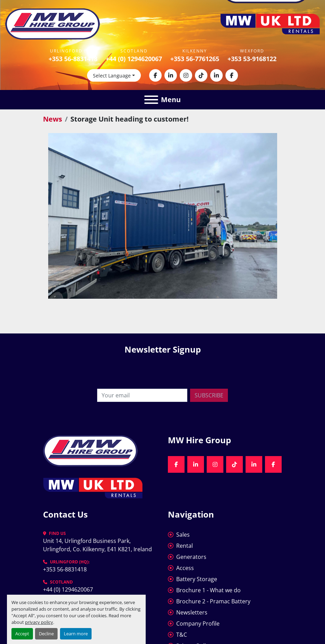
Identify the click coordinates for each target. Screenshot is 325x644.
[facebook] (155, 75)
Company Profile (198, 624)
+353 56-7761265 (195, 59)
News (53, 119)
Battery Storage (197, 579)
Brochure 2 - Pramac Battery (213, 601)
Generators (191, 557)
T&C (182, 635)
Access (185, 568)
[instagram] (186, 75)
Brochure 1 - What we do (208, 590)
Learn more (76, 634)
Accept (22, 634)
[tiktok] (201, 75)
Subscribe (209, 395)
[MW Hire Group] (90, 450)
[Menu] (151, 100)
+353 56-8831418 (73, 59)
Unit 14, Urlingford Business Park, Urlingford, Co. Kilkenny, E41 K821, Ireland (97, 545)
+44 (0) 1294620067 (134, 59)
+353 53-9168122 (252, 59)
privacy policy (39, 622)
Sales (183, 535)
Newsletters (192, 612)
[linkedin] (171, 75)
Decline (46, 634)
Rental (185, 546)
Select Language (112, 76)
